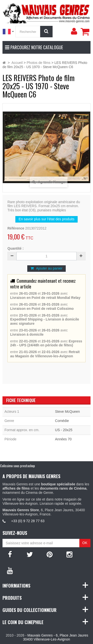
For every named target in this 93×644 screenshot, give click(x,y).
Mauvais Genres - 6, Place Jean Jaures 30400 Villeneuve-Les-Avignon (56, 637)
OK (85, 543)
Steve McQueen (67, 412)
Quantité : (15, 248)
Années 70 (63, 439)
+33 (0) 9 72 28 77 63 (28, 521)
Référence (16, 228)
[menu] (74, 31)
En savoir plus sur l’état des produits (46, 219)
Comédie (62, 421)
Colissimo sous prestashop (17, 466)
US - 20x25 (64, 430)
